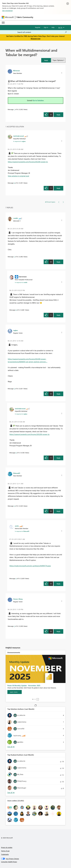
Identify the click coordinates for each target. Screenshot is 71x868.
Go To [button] (60, 27)
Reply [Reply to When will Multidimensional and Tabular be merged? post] (58, 115)
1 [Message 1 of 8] (14, 109)
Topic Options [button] (58, 60)
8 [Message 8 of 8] (16, 310)
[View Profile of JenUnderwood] (18, 136)
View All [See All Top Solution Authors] (11, 747)
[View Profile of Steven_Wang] (18, 599)
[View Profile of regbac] (16, 330)
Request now (36, 39)
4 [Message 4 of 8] (16, 578)
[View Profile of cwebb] (15, 218)
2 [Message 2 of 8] (14, 626)
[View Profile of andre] (17, 526)
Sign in (46, 27)
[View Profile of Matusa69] (17, 473)
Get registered (7, 11)
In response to (19, 141)
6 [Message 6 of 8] (14, 183)
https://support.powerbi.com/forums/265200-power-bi (28, 162)
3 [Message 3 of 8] (14, 506)
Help (53, 27)
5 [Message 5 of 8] (14, 389)
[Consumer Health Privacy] (36, 862)
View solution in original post (18, 176)
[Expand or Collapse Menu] (3, 23)
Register (38, 27)
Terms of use (5, 851)
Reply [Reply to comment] (58, 188)
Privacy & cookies (7, 847)
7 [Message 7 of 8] (14, 257)
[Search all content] (42, 32)
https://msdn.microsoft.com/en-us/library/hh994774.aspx (30, 566)
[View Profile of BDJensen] (17, 71)
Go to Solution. (38, 100)
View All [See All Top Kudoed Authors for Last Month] (11, 793)
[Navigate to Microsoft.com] (8, 17)
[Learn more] (15, 692)
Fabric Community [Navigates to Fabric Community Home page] (25, 17)
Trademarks (5, 854)
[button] (46, 60)
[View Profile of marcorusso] (23, 277)
